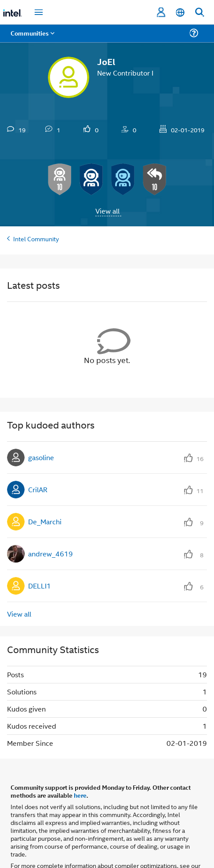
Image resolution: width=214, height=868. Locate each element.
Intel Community (36, 238)
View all (107, 211)
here (80, 795)
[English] (180, 13)
